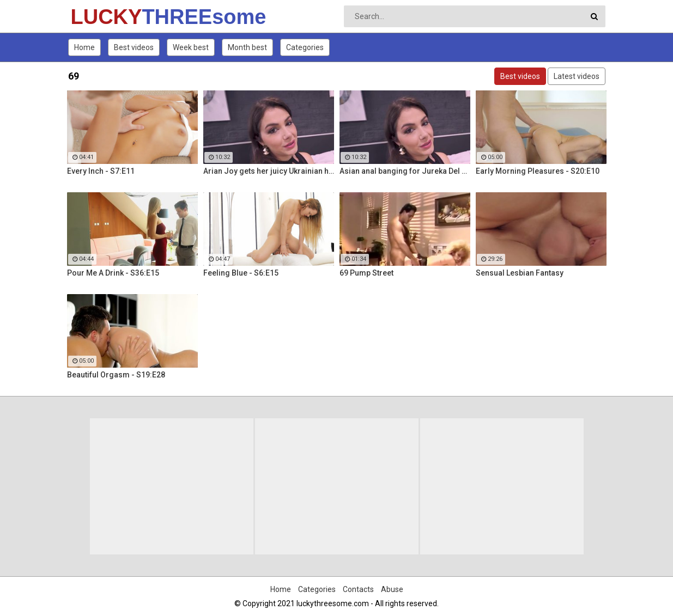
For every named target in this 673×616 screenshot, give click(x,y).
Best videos (134, 47)
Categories (305, 47)
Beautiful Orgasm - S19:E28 (116, 375)
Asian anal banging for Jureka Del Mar (405, 171)
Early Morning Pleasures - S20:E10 (538, 171)
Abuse (392, 589)
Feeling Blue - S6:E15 (241, 273)
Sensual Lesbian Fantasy (520, 273)
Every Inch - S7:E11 (101, 171)
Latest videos (577, 76)
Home (84, 47)
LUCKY (99, 17)
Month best (247, 47)
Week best (191, 47)
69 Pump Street (366, 273)
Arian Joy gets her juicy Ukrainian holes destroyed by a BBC (269, 171)
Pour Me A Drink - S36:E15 (113, 273)
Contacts (358, 589)
